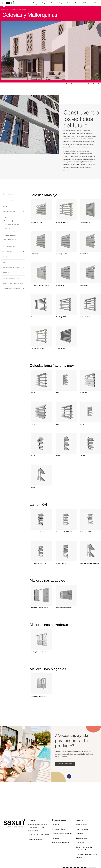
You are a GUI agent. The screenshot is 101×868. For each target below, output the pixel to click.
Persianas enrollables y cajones (11, 201)
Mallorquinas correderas (11, 236)
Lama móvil (7, 228)
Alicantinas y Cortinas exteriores (11, 257)
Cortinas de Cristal (7, 252)
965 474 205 (45, 835)
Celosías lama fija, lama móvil (12, 225)
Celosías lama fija (9, 221)
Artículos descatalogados (60, 843)
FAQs (85, 3)
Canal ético (80, 843)
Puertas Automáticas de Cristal (11, 267)
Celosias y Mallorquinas (9, 212)
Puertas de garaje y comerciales (11, 278)
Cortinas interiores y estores (10, 246)
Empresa (62, 3)
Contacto (78, 3)
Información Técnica (59, 829)
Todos (6, 217)
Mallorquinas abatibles (10, 232)
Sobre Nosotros (81, 825)
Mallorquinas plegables (10, 239)
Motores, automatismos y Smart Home (13, 283)
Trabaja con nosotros (83, 838)
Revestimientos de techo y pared (11, 289)
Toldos (4, 262)
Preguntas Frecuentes (35, 839)
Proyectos (45, 3)
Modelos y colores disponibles (62, 834)
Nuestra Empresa (82, 829)
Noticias (70, 3)
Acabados (55, 838)
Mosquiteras (6, 273)
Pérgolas (5, 206)
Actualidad (80, 834)
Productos (37, 3)
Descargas (55, 825)
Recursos (54, 3)
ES (96, 3)
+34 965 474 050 (34, 835)
